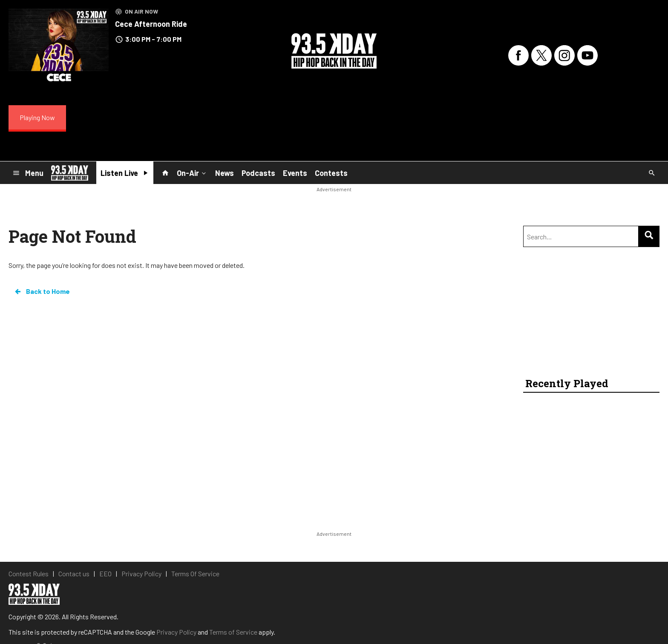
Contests (331, 173)
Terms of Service (233, 632)
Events (295, 173)
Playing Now (37, 117)
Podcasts (258, 173)
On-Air (192, 172)
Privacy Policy (176, 632)
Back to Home (42, 291)
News (225, 173)
